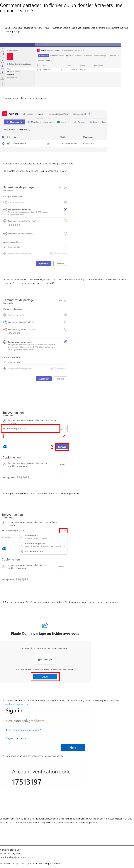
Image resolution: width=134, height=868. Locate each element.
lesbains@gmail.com (19, 704)
